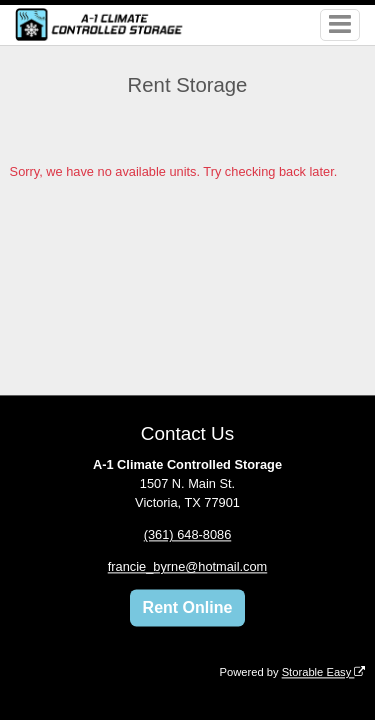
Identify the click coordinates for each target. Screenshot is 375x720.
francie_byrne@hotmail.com (188, 567)
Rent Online (188, 607)
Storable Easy (324, 672)
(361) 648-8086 (188, 535)
